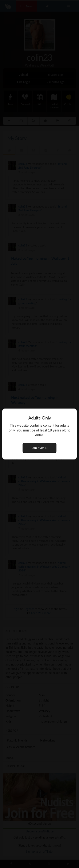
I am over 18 (40, 448)
